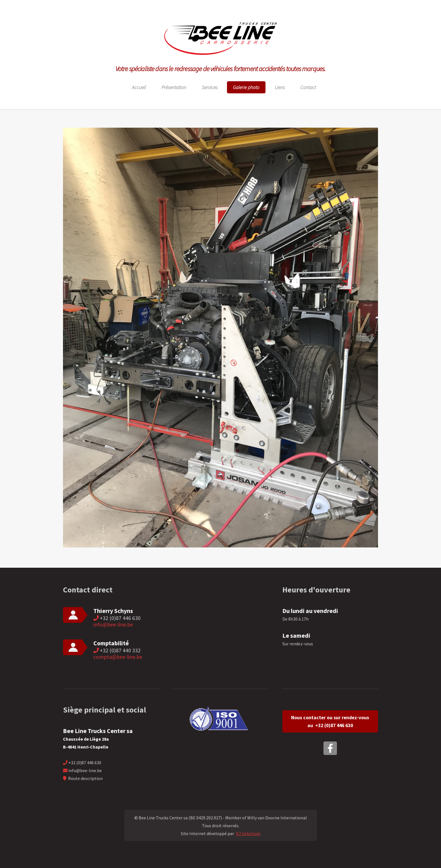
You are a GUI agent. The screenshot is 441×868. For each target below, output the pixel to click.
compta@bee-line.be (118, 657)
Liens (280, 87)
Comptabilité (111, 643)
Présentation (174, 87)
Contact (308, 87)
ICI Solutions (248, 833)
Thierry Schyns (113, 611)
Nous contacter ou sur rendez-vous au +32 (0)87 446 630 (330, 722)
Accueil (139, 87)
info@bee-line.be (113, 624)
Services (210, 87)
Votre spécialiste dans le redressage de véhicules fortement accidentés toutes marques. (221, 69)
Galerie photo (246, 87)
